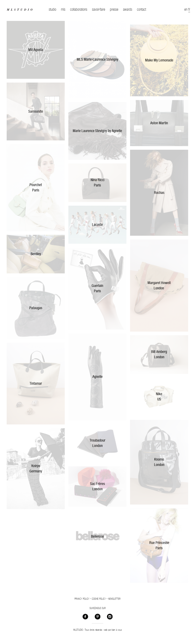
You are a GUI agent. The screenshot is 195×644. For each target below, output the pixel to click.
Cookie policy (99, 599)
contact (141, 10)
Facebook (85, 616)
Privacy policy (82, 599)
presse (114, 10)
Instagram (110, 616)
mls (63, 10)
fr (189, 10)
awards (128, 10)
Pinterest (97, 616)
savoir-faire (99, 10)
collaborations (79, 10)
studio (52, 10)
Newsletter (114, 599)
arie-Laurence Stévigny (102, 59)
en (186, 10)
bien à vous (117, 630)
